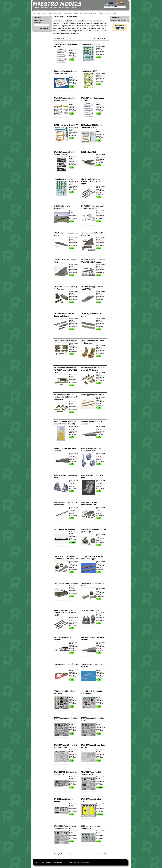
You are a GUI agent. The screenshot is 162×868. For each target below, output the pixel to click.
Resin (44, 13)
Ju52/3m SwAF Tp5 (88, 152)
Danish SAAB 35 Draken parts (66, 341)
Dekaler (76, 13)
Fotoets (50, 13)
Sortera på (57, 38)
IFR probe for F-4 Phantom (64, 529)
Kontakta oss (62, 862)
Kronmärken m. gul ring (90, 44)
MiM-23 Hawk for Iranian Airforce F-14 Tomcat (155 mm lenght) (93, 181)
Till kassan (61, 8)
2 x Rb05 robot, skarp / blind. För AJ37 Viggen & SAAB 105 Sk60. (65, 370)
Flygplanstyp (102, 13)
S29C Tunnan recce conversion (66, 583)
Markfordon (92, 13)
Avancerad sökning (53, 862)
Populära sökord (44, 862)
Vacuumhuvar (68, 13)
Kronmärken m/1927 (89, 71)
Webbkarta (37, 862)
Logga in (75, 8)
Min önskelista (45, 8)
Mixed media (58, 13)
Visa (101, 38)
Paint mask (84, 13)
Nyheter (110, 13)
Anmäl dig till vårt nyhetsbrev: (39, 21)
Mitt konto (37, 8)
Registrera (68, 8)
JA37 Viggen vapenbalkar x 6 (92, 395)
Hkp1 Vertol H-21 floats (90, 610)
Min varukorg (53, 8)
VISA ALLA (37, 13)
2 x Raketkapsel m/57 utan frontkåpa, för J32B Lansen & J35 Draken (65, 397)
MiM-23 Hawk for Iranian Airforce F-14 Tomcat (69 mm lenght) (65, 613)
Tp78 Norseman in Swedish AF (66, 125)
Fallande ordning (71, 38)
